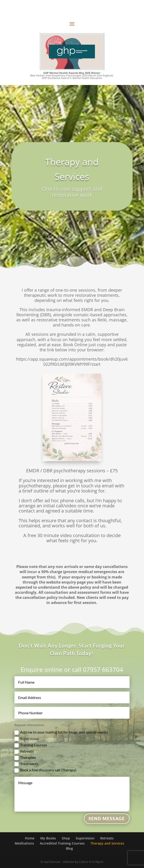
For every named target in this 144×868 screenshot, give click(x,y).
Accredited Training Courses (62, 843)
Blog (69, 848)
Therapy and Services (107, 843)
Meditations (24, 843)
